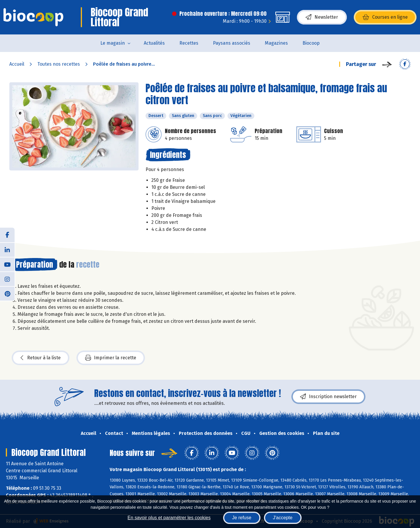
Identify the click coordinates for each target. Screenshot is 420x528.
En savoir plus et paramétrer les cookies (169, 518)
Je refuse (242, 518)
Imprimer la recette (111, 358)
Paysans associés (232, 43)
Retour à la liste (41, 358)
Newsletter (322, 17)
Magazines (276, 43)
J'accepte (283, 518)
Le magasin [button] (113, 43)
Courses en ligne (385, 17)
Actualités (154, 43)
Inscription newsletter (328, 397)
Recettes (189, 43)
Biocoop (311, 43)
